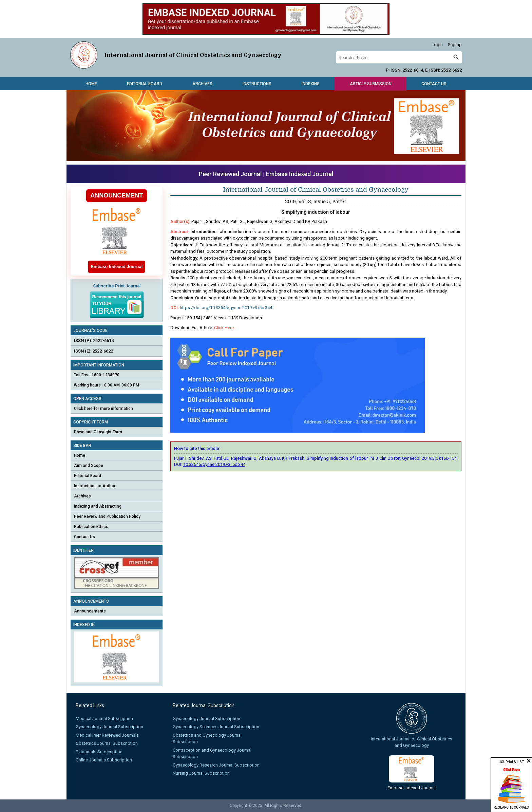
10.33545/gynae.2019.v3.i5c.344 (214, 464)
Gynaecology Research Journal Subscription (216, 765)
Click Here (224, 328)
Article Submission (371, 84)
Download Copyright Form (98, 432)
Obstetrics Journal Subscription (107, 743)
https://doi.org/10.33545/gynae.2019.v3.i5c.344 (226, 308)
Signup (455, 45)
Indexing (311, 84)
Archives (202, 84)
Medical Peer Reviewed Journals (107, 735)
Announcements (90, 611)
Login (437, 45)
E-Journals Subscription (99, 752)
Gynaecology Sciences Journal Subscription (216, 727)
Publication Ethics (91, 527)
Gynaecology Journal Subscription (109, 727)
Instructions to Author (95, 486)
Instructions (257, 84)
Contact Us (434, 84)
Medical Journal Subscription (104, 719)
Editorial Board (145, 84)
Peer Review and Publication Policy (107, 516)
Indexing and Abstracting (98, 506)
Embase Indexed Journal (300, 174)
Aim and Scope (89, 466)
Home (91, 84)
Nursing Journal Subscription (201, 773)
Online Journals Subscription (104, 760)
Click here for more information (103, 409)
